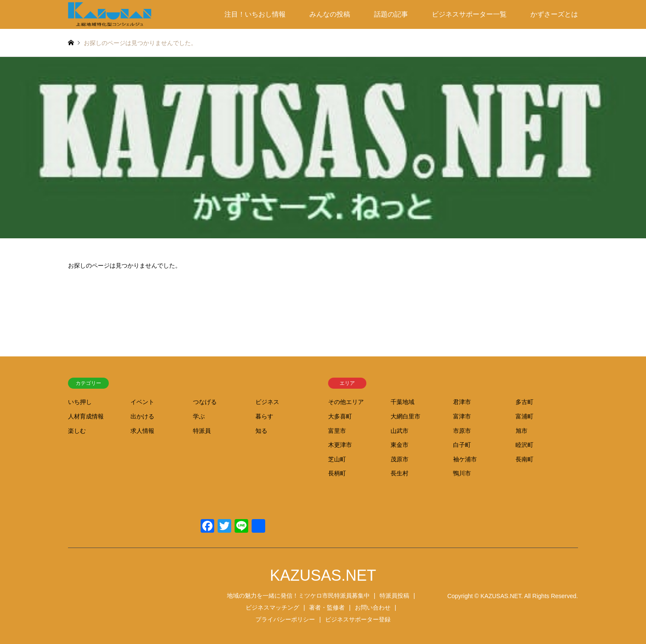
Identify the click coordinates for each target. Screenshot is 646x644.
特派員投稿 (394, 596)
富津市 (462, 416)
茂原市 (399, 459)
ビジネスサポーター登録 (358, 619)
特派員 (202, 431)
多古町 (524, 402)
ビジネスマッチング (272, 607)
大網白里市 (405, 416)
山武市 (399, 431)
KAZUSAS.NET (323, 575)
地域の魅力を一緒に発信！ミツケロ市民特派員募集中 (298, 596)
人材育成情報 (86, 416)
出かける (142, 416)
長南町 (524, 459)
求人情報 (142, 431)
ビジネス (267, 402)
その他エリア (346, 402)
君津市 (462, 402)
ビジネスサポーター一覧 (469, 14)
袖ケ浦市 (465, 459)
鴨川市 (462, 473)
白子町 (462, 445)
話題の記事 (391, 14)
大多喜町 (340, 416)
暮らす (264, 416)
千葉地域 (402, 402)
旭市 (521, 431)
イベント (142, 402)
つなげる (205, 402)
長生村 (399, 473)
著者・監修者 (327, 607)
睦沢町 (524, 445)
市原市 (462, 431)
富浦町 (524, 416)
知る (261, 431)
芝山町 (337, 459)
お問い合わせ (373, 607)
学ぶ (199, 416)
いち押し (80, 402)
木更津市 (340, 445)
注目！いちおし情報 (255, 14)
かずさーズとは (554, 14)
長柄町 (337, 473)
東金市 (399, 445)
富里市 (337, 431)
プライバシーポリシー (285, 619)
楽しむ (77, 431)
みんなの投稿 (330, 14)
